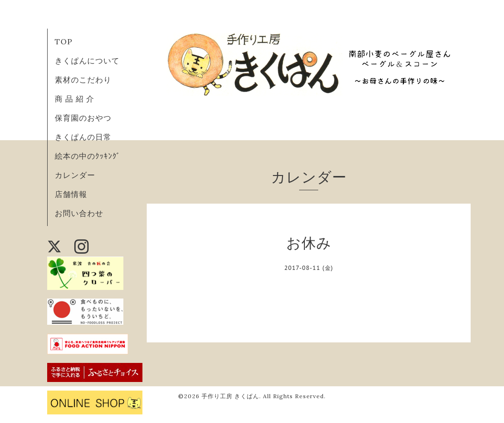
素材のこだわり (83, 80)
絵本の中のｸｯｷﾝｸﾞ (88, 156)
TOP (64, 41)
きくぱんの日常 (83, 137)
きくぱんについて (87, 61)
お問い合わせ (79, 213)
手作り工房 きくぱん (230, 396)
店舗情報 (71, 194)
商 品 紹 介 (75, 99)
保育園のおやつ (83, 118)
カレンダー (75, 175)
